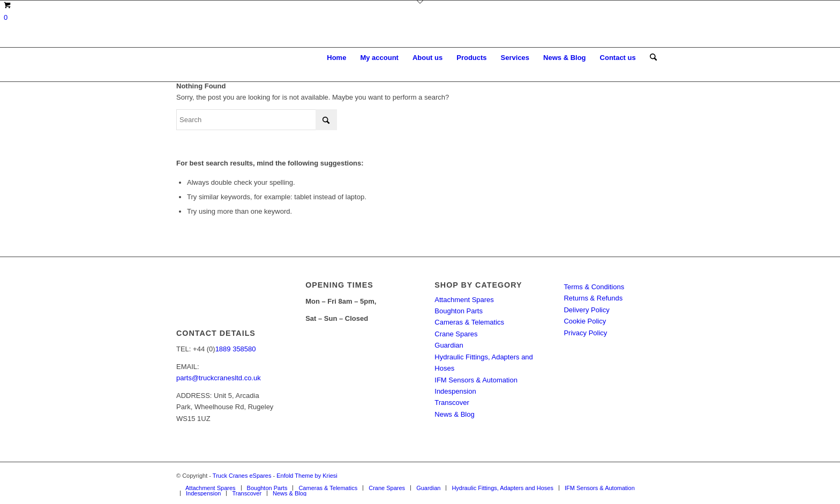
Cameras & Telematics (469, 322)
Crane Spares (456, 334)
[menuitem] (336, 58)
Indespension (455, 391)
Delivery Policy (586, 310)
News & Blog (454, 414)
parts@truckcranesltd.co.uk (219, 378)
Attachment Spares (464, 300)
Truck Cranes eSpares (242, 476)
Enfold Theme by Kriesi (307, 476)
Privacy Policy (585, 333)
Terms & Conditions (594, 287)
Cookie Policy (585, 321)
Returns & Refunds (593, 298)
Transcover (452, 403)
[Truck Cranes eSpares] (257, 58)
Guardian (449, 345)
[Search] (653, 58)
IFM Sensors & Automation (476, 380)
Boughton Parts (459, 311)
